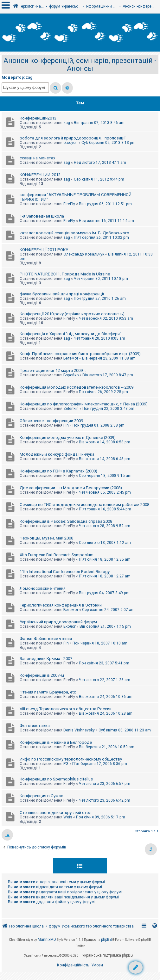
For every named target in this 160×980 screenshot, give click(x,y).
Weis (68, 817)
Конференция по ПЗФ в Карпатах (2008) (58, 471)
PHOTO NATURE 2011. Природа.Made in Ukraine (65, 274)
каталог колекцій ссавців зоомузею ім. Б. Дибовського (74, 233)
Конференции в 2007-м (42, 675)
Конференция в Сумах (41, 796)
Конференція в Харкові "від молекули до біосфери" (70, 334)
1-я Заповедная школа (42, 216)
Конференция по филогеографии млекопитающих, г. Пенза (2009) (84, 404)
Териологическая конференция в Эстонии (61, 605)
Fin (66, 425)
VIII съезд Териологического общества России (66, 709)
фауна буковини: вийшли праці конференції (62, 294)
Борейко (71, 375)
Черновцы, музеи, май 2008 (46, 538)
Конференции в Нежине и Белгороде (56, 742)
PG (66, 764)
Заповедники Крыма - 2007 (46, 659)
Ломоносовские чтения (43, 588)
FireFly (69, 204)
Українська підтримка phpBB (108, 955)
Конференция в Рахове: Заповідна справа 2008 (66, 521)
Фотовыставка (35, 726)
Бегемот (71, 358)
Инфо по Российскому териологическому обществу (71, 759)
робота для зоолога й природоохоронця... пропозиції (73, 138)
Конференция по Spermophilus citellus (56, 779)
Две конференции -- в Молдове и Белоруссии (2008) (71, 488)
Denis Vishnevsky (79, 730)
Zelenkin (71, 409)
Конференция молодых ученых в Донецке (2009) (68, 438)
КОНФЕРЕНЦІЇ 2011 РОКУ (44, 250)
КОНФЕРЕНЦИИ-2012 (40, 175)
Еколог (70, 626)
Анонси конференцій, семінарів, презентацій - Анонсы (80, 65)
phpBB (107, 940)
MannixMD (47, 940)
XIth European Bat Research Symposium (57, 555)
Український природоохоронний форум (58, 622)
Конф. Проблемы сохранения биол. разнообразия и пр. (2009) (80, 354)
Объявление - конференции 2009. (52, 421)
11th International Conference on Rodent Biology (65, 572)
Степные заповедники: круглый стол (56, 813)
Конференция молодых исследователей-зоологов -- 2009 (77, 387)
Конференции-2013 (38, 118)
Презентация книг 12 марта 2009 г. (53, 370)
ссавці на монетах (38, 158)
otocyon (70, 143)
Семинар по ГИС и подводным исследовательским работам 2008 (84, 505)
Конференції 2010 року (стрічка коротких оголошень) (72, 314)
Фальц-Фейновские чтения (46, 639)
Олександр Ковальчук (84, 254)
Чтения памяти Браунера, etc (48, 692)
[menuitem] (73, 965)
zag (29, 77)
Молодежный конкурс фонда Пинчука (57, 454)
